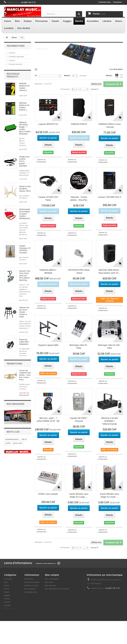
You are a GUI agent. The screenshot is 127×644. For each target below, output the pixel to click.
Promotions (14, 458)
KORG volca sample (48, 494)
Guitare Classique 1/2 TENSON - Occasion (25, 253)
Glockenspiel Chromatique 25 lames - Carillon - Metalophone (25, 217)
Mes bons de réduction (54, 605)
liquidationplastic (12, 547)
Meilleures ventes (31, 598)
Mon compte (52, 588)
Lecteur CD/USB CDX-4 (109, 197)
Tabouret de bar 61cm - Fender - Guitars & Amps (24, 316)
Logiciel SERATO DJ (48, 124)
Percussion (8, 621)
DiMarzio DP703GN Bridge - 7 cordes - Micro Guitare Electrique (25, 132)
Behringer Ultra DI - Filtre (79, 347)
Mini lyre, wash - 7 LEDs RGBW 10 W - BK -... (48, 421)
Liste (121, 76)
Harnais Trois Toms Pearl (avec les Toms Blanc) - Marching (25, 279)
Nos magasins (14, 68)
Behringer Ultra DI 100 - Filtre (110, 347)
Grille (117, 76)
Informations (16, 46)
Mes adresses (50, 598)
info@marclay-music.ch (106, 606)
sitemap (28, 608)
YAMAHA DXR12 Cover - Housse (109, 126)
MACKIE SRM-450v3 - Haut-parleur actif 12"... (110, 271)
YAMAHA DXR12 (79, 124)
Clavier (7, 598)
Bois (6, 595)
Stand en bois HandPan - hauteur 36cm (25, 192)
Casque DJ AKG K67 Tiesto (48, 199)
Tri (36, 76)
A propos (12, 60)
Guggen (7, 608)
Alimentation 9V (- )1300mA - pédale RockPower (24, 418)
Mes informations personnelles (57, 602)
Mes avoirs (49, 595)
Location (7, 618)
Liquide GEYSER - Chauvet (79, 420)
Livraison (12, 53)
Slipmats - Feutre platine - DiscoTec (79, 199)
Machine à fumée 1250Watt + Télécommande (110, 421)
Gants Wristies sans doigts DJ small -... (109, 495)
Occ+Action (9, 628)
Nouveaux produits (13, 79)
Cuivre (7, 602)
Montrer (67, 76)
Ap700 (8, 551)
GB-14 (24, 547)
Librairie (7, 615)
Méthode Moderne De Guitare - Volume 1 (24, 110)
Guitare (7, 612)
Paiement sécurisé (15, 64)
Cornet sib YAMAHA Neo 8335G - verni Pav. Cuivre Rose (25, 470)
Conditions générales (16, 56)
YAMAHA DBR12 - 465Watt (48, 271)
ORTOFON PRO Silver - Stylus (79, 271)
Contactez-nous (105, 2)
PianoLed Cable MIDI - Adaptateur (24, 345)
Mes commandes (52, 592)
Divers (7, 605)
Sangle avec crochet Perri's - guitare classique (24, 165)
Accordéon (8, 592)
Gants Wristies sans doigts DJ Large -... (79, 495)
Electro (7, 625)
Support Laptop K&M (48, 345)
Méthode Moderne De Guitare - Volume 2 (24, 90)
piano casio (18, 551)
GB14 (7, 555)
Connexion (117, 2)
